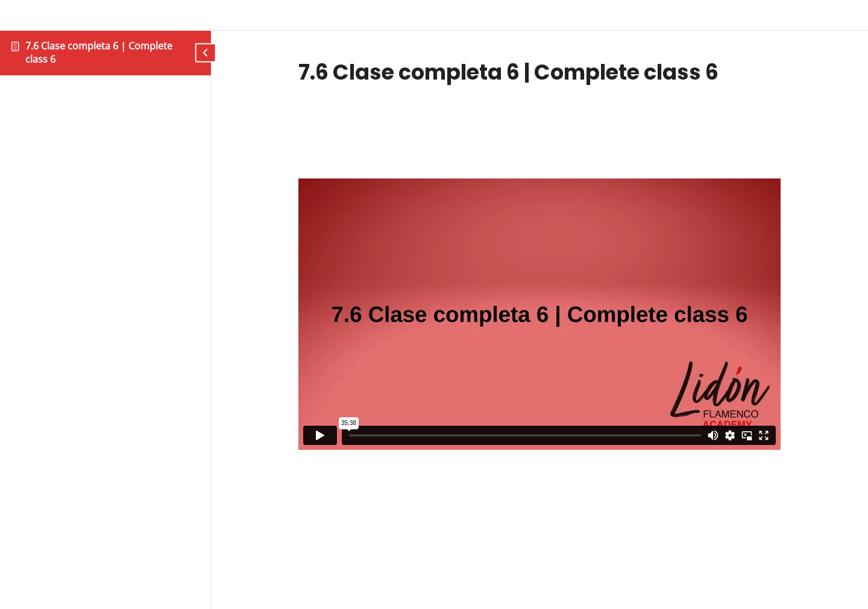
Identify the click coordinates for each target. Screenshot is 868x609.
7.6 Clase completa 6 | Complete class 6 (99, 52)
